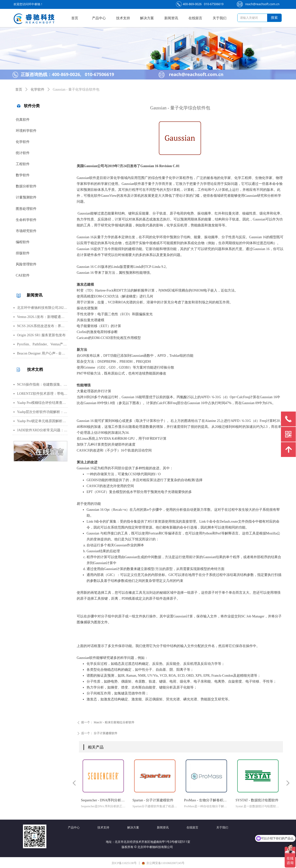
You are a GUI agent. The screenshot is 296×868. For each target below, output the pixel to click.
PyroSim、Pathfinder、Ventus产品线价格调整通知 (42, 344)
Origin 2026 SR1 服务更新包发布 (41, 335)
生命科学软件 (26, 220)
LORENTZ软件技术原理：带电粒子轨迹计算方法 (42, 394)
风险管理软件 (26, 264)
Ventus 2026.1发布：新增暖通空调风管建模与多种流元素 (42, 317)
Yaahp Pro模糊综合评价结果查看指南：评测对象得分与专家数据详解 (42, 403)
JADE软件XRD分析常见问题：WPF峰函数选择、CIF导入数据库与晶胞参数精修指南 (42, 430)
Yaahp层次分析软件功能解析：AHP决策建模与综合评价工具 (42, 412)
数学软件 (23, 175)
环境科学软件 (26, 131)
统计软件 (23, 153)
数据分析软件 (26, 186)
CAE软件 (23, 275)
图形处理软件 (26, 209)
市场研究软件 (26, 231)
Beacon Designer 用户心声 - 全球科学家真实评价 (42, 353)
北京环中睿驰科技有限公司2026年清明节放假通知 (42, 308)
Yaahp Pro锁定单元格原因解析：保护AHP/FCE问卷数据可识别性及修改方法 (42, 421)
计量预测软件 (26, 197)
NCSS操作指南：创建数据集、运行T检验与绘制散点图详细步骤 (42, 385)
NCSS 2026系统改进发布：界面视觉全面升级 (42, 326)
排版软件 (23, 253)
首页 (19, 89)
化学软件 (23, 142)
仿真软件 (23, 120)
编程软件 (23, 242)
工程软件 (23, 164)
